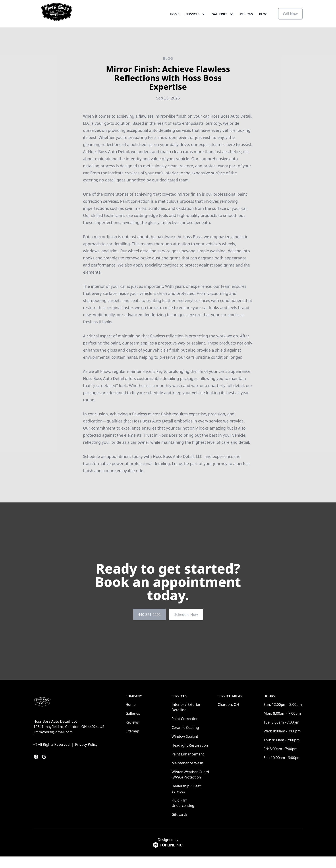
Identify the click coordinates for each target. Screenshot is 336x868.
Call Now (290, 19)
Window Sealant (185, 748)
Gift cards (180, 826)
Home (175, 20)
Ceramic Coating (185, 739)
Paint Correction (185, 730)
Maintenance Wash (187, 775)
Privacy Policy (86, 756)
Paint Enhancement (188, 766)
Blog (263, 20)
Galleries (133, 725)
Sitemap (132, 743)
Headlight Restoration (190, 757)
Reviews (246, 20)
